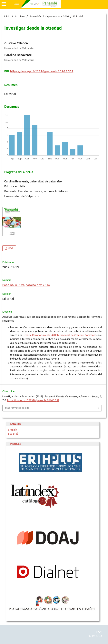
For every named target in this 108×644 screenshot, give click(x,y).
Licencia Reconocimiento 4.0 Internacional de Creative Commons (59, 335)
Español (13, 434)
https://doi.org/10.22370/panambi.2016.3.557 (42, 71)
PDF (10, 248)
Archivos (20, 16)
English (13, 430)
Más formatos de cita (17, 408)
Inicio (7, 16)
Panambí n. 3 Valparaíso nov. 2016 (49, 16)
